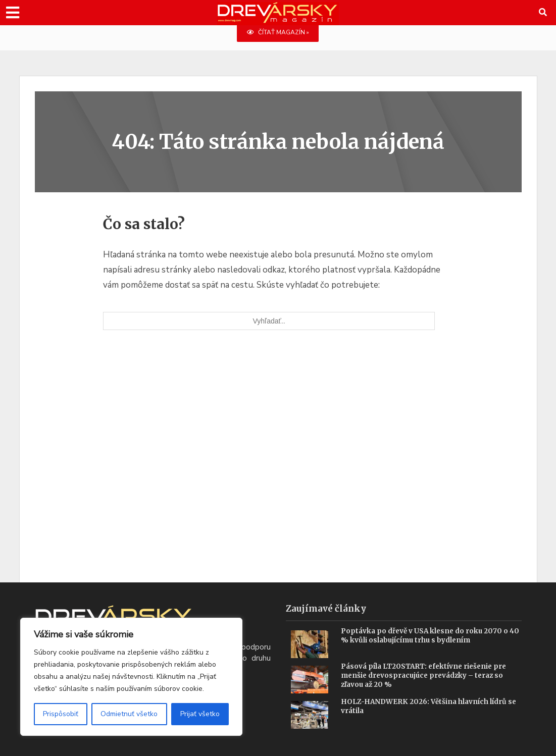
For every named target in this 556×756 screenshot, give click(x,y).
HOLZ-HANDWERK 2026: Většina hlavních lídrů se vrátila (430, 707)
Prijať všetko (200, 714)
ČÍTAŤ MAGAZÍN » (278, 33)
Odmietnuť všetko (129, 714)
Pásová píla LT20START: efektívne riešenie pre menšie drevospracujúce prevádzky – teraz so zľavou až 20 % (426, 676)
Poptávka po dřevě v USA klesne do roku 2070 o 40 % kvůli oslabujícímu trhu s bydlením (427, 636)
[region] (131, 677)
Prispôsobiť (61, 714)
